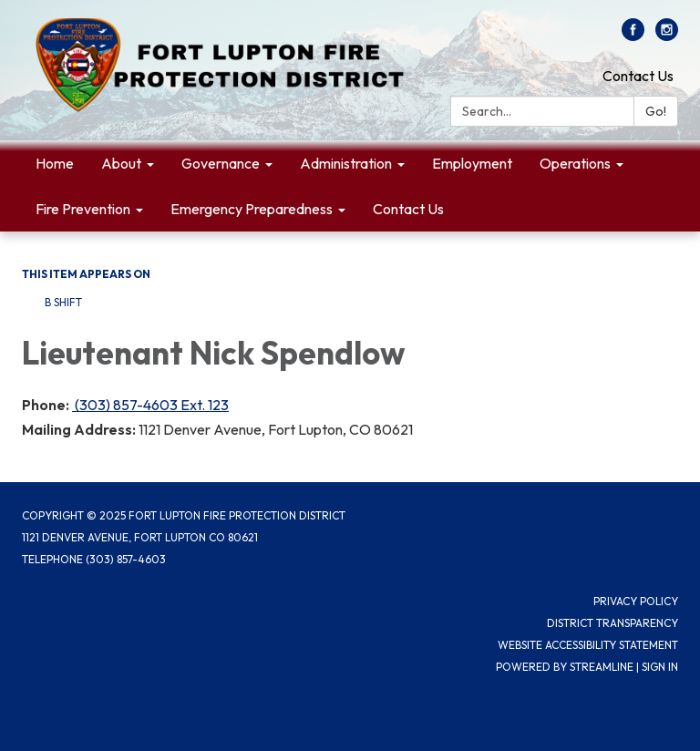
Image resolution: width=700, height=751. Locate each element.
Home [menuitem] (55, 163)
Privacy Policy (636, 601)
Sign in (660, 667)
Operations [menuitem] (575, 163)
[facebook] (633, 36)
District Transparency (612, 623)
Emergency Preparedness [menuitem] (252, 209)
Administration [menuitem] (346, 163)
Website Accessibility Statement (588, 645)
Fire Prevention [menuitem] (83, 209)
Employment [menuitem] (472, 163)
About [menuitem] (121, 163)
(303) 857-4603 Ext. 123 (150, 405)
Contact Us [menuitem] (408, 209)
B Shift (63, 302)
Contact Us (638, 76)
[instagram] (667, 36)
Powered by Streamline (565, 667)
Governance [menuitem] (221, 163)
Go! (656, 111)
